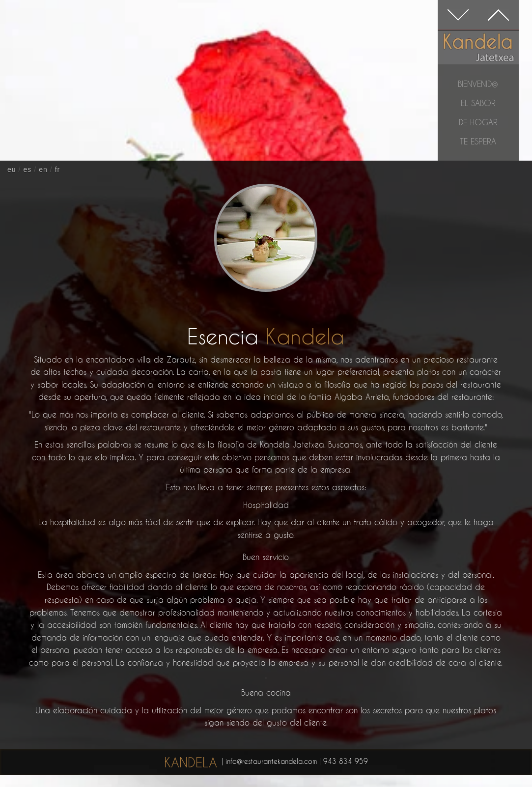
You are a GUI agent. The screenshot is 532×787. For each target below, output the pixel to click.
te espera (478, 141)
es (27, 169)
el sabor (478, 103)
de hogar (478, 122)
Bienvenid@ (478, 84)
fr (58, 169)
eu (12, 169)
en (43, 169)
